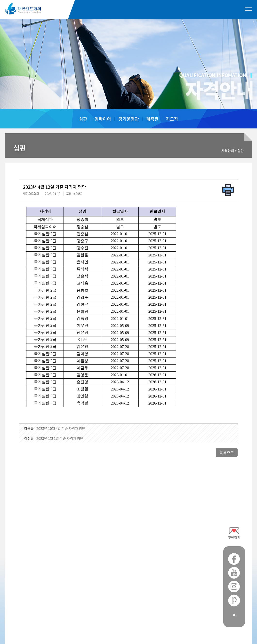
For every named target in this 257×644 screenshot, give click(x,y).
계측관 (152, 119)
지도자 (172, 119)
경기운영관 (129, 119)
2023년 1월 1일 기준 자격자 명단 (60, 438)
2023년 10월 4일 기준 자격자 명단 (61, 428)
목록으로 (227, 453)
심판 (83, 119)
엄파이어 (103, 119)
